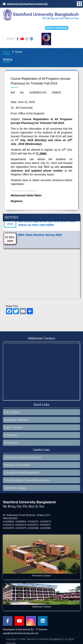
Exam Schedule (14, 427)
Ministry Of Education (17, 465)
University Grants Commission (23, 457)
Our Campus (12, 412)
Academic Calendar (16, 420)
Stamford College (15, 488)
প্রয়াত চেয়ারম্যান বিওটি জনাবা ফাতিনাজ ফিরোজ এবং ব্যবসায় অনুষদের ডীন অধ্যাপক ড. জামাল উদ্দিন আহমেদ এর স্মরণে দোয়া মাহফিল (47, 224)
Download (11, 435)
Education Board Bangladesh (22, 473)
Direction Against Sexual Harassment (27, 480)
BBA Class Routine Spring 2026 (40, 237)
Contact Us (11, 443)
